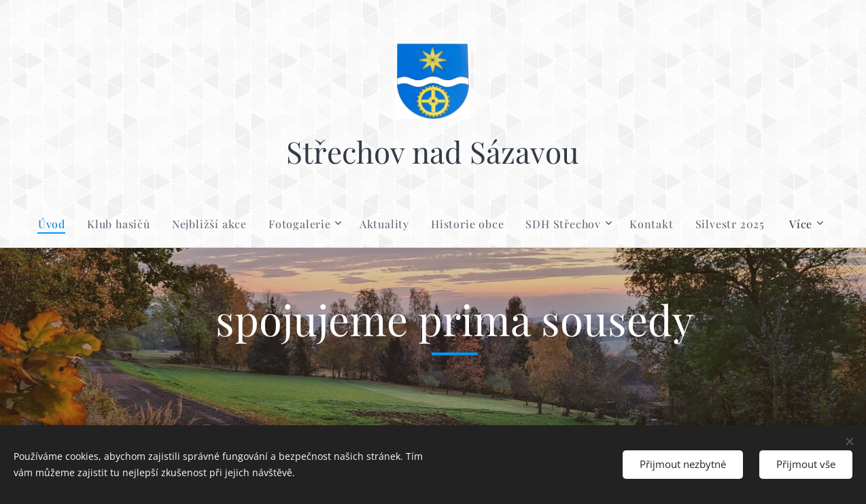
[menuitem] (57, 224)
